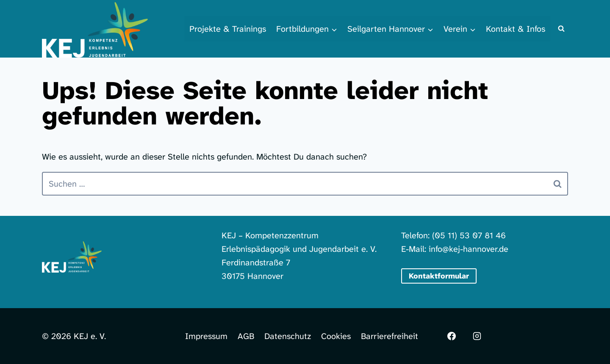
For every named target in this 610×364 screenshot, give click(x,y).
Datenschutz (288, 336)
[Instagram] (477, 336)
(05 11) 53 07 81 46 (469, 235)
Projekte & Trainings (228, 29)
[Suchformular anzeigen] (561, 29)
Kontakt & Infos (516, 29)
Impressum (206, 336)
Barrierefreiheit (390, 336)
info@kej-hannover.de (469, 249)
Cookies (336, 336)
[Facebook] (452, 336)
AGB (246, 336)
